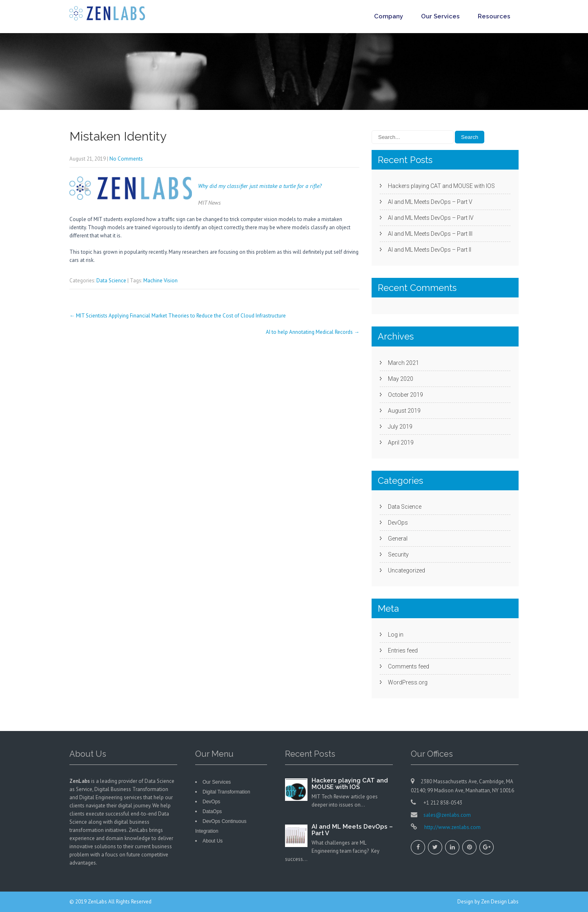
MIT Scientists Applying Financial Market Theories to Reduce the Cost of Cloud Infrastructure (178, 316)
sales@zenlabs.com (447, 815)
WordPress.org (408, 682)
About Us (213, 841)
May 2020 (401, 379)
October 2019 (405, 395)
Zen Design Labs (500, 902)
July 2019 (400, 427)
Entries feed (403, 650)
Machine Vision (160, 281)
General (398, 539)
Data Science (111, 281)
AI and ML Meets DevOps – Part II (430, 250)
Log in (396, 635)
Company (389, 16)
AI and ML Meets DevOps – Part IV (431, 218)
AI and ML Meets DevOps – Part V (430, 202)
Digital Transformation (226, 792)
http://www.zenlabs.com (452, 827)
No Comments (126, 159)
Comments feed (409, 666)
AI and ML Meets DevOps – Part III (430, 234)
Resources (494, 16)
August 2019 (404, 411)
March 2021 (403, 363)
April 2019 (401, 443)
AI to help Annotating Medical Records (313, 332)
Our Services (440, 16)
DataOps (212, 811)
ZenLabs (98, 902)
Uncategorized (406, 570)
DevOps (398, 523)
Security (398, 554)
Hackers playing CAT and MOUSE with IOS (441, 186)
